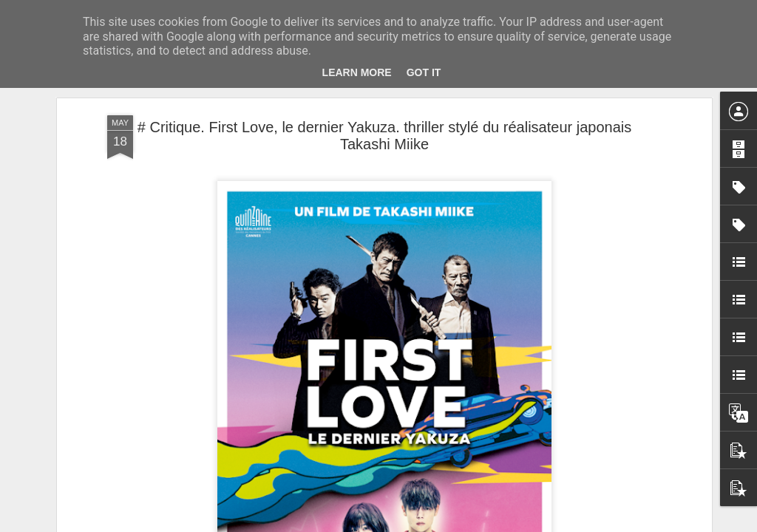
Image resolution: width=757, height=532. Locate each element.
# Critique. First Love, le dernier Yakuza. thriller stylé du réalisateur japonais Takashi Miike (384, 136)
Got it (424, 72)
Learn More (357, 72)
